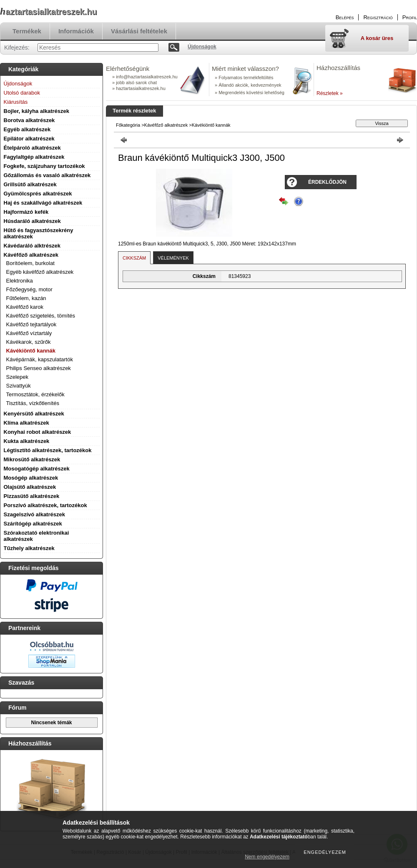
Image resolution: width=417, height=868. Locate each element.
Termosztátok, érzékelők (35, 394)
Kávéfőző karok (25, 307)
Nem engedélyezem (267, 857)
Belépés (345, 17)
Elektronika (20, 281)
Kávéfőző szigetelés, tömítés (41, 316)
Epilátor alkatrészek (29, 139)
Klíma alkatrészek (26, 423)
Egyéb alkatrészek (27, 129)
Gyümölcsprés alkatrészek (38, 194)
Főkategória (128, 125)
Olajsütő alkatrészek (30, 487)
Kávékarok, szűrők (29, 342)
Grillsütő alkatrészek (30, 184)
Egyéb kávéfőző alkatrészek (40, 272)
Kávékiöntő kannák (31, 351)
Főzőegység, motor (29, 289)
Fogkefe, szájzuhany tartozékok (44, 166)
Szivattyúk (19, 386)
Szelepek (17, 377)
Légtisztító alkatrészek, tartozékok (48, 450)
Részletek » (330, 93)
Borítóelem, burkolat (30, 263)
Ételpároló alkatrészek (32, 148)
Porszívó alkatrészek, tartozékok (45, 505)
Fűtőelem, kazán (26, 298)
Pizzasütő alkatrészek (32, 496)
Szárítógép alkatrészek (33, 524)
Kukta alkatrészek (27, 441)
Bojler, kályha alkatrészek (37, 111)
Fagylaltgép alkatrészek (34, 157)
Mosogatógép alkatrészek (37, 469)
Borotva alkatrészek (29, 120)
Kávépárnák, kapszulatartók (40, 359)
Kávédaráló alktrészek (32, 246)
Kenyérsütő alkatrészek (34, 414)
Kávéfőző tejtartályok (31, 324)
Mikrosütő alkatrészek (32, 459)
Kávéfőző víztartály (29, 333)
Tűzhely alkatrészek (29, 548)
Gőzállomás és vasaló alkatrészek (47, 175)
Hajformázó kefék (26, 212)
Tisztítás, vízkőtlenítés (33, 403)
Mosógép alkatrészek (31, 478)
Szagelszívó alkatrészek (34, 514)
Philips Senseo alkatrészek (39, 368)
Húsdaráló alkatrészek (32, 221)
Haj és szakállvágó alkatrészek (43, 203)
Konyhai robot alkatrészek (38, 432)
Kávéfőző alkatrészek (31, 255)
